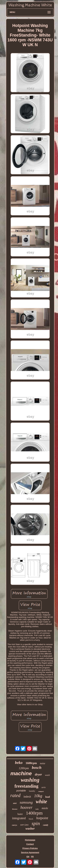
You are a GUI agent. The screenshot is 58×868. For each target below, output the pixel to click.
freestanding (26, 786)
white (41, 802)
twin (37, 809)
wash (47, 775)
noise (43, 763)
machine (21, 773)
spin (36, 823)
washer (30, 828)
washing (30, 780)
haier (20, 814)
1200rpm (24, 768)
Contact (30, 844)
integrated (19, 818)
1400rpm (34, 813)
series (24, 825)
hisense (15, 809)
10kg (38, 796)
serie (44, 787)
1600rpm (31, 763)
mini (15, 803)
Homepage (30, 840)
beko (19, 763)
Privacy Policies (30, 848)
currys (14, 825)
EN (28, 857)
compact (41, 791)
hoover (26, 807)
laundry (32, 791)
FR (32, 857)
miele (45, 808)
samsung (26, 802)
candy (46, 825)
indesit (27, 797)
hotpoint (42, 818)
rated (15, 795)
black (31, 819)
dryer (38, 774)
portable (21, 791)
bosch (37, 768)
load (48, 797)
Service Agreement (30, 852)
